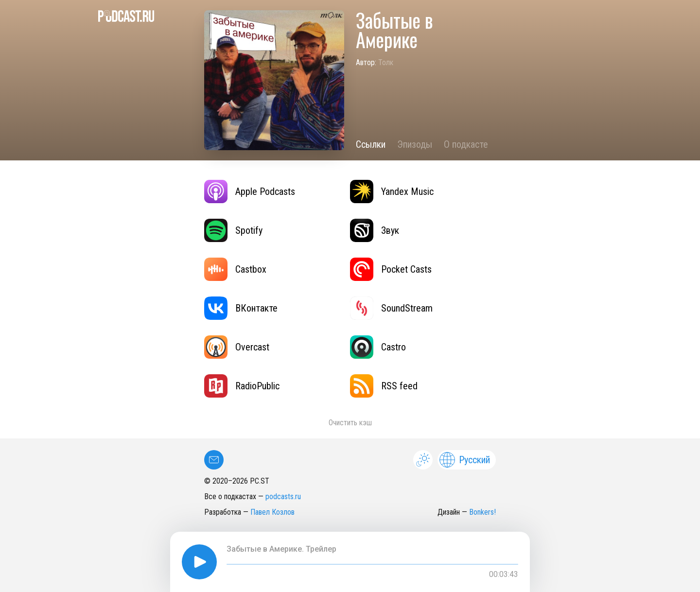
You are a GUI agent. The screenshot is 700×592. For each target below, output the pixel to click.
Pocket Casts (391, 269)
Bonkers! (482, 512)
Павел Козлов (272, 512)
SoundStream (391, 308)
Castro (378, 347)
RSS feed (384, 386)
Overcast (237, 347)
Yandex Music (392, 192)
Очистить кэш (350, 423)
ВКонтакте (241, 308)
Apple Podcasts (250, 192)
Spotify (233, 230)
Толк (386, 62)
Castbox (235, 269)
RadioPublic (242, 386)
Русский (465, 460)
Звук (375, 230)
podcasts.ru (283, 496)
